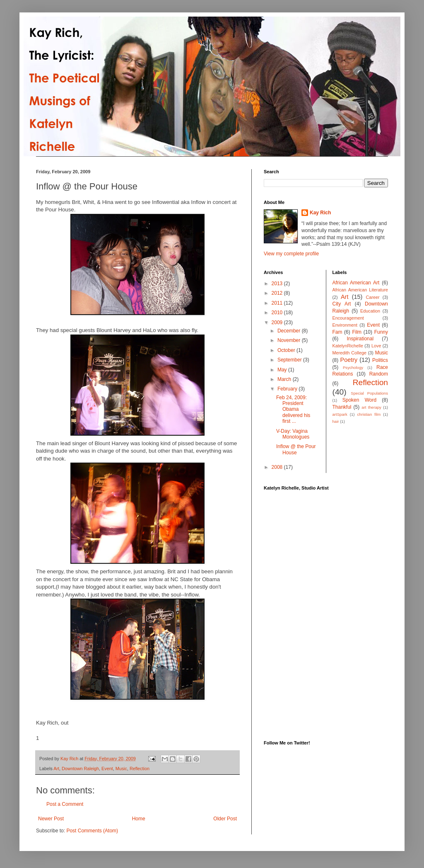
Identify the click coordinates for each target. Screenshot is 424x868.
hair (336, 421)
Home (139, 819)
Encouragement (348, 318)
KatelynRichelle (348, 346)
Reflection (140, 769)
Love (376, 346)
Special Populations (369, 393)
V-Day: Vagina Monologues (293, 434)
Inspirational (360, 339)
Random (379, 374)
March (285, 379)
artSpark (340, 414)
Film (357, 332)
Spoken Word (359, 400)
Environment (345, 325)
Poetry (349, 360)
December (290, 331)
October (287, 350)
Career (373, 297)
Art (56, 769)
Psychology (353, 367)
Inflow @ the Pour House (296, 449)
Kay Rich (320, 213)
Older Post (225, 819)
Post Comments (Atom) (92, 831)
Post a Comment (65, 804)
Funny (381, 332)
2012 (278, 293)
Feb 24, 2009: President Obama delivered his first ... (293, 410)
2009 (278, 322)
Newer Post (51, 819)
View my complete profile (291, 254)
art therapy (371, 407)
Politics (380, 360)
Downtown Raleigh (80, 769)
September (290, 360)
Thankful (342, 407)
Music (121, 769)
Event (107, 769)
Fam (337, 332)
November (290, 340)
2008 (278, 467)
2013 (278, 284)
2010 (278, 313)
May (283, 370)
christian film (369, 414)
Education (370, 311)
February (288, 389)
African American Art (356, 283)
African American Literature (360, 290)
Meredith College (349, 353)
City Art (342, 304)
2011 (278, 303)
